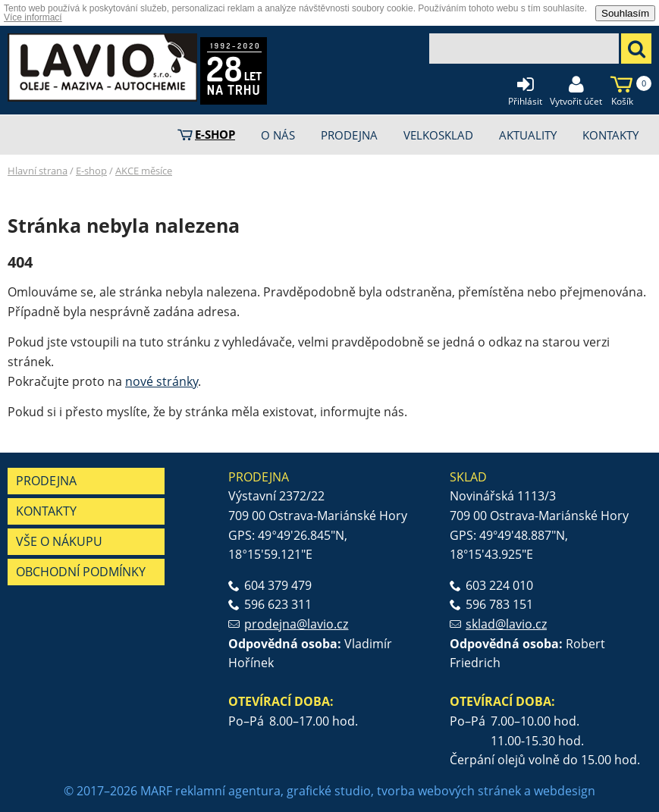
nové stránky (162, 381)
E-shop (91, 171)
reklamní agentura (228, 791)
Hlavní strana (38, 171)
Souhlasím (625, 13)
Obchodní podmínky (81, 572)
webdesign (565, 791)
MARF (156, 791)
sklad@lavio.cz (506, 624)
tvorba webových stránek (449, 791)
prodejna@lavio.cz (296, 624)
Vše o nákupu (59, 541)
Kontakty (46, 511)
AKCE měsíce (144, 171)
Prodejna (46, 481)
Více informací (33, 17)
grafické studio (329, 791)
